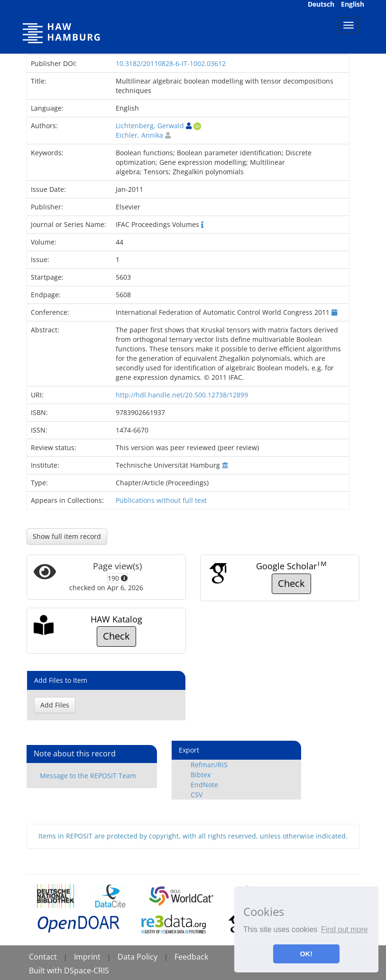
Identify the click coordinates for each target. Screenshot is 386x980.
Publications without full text (161, 500)
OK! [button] (306, 954)
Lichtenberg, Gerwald (150, 126)
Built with (46, 971)
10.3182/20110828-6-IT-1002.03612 (171, 63)
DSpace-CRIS (87, 971)
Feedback (191, 957)
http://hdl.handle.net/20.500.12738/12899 (182, 395)
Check (291, 583)
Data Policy (138, 957)
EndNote (204, 785)
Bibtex (201, 775)
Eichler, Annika (139, 135)
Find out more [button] (345, 929)
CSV (197, 795)
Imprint (87, 957)
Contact (43, 957)
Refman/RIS (209, 765)
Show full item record (67, 536)
